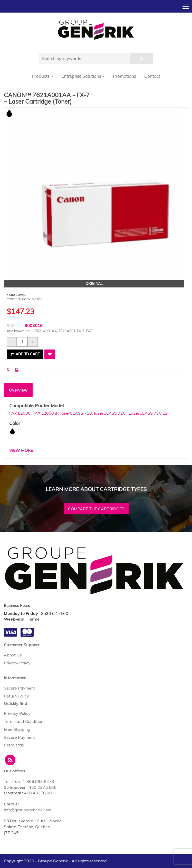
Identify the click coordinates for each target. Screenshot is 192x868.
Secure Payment (20, 688)
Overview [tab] (18, 390)
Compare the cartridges (96, 509)
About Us (13, 655)
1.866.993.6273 (39, 781)
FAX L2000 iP (45, 413)
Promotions (124, 76)
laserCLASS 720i (110, 413)
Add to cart (25, 354)
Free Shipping (17, 729)
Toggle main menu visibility (186, 5)
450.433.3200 (38, 793)
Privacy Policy (17, 663)
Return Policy (16, 696)
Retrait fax (14, 745)
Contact (152, 76)
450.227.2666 (43, 787)
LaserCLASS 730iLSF (149, 413)
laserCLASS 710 (76, 413)
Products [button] (42, 76)
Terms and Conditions (25, 721)
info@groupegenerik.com (28, 810)
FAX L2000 (20, 413)
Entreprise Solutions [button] (83, 76)
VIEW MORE (21, 450)
